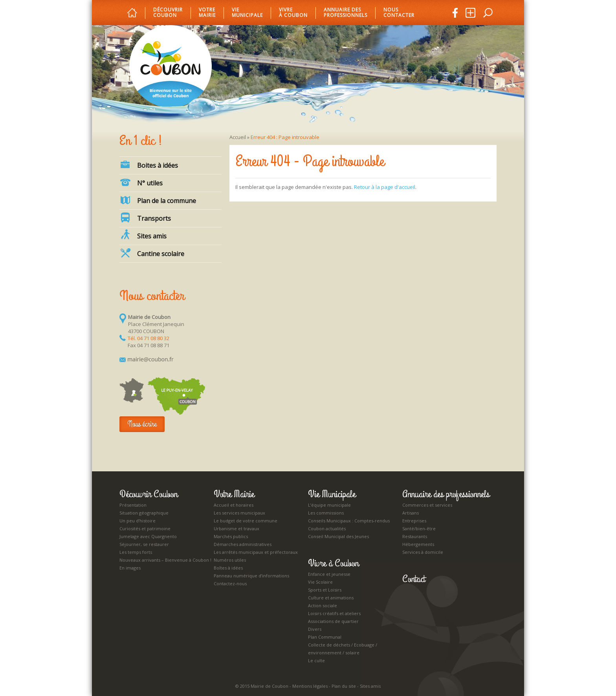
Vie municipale (247, 13)
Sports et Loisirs (325, 590)
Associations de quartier (333, 621)
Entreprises (414, 521)
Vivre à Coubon (293, 13)
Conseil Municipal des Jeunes (338, 536)
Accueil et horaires (234, 505)
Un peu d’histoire (137, 521)
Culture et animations (331, 598)
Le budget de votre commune (246, 521)
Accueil (238, 137)
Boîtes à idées (228, 568)
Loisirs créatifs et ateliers (334, 613)
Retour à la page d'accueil (385, 187)
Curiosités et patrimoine (145, 528)
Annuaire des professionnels (346, 13)
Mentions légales (310, 686)
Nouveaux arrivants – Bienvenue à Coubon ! (165, 560)
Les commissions (326, 513)
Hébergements (418, 544)
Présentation (133, 505)
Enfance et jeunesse (329, 574)
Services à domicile (423, 552)
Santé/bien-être (419, 528)
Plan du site (344, 686)
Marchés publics (231, 536)
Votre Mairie (234, 494)
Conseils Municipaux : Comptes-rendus (349, 521)
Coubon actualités (327, 528)
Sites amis (143, 235)
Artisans (411, 513)
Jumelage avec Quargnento (148, 536)
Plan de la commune (158, 200)
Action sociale (323, 605)
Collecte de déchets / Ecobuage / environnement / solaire (343, 649)
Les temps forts (136, 552)
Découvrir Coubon (168, 13)
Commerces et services (427, 505)
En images (130, 568)
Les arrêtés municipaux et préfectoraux (256, 552)
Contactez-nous (230, 583)
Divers (315, 629)
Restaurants (415, 536)
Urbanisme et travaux (236, 528)
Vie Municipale (332, 494)
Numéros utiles (230, 560)
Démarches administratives (243, 544)
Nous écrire (142, 424)
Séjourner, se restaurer (144, 544)
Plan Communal (325, 637)
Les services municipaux (239, 513)
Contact (414, 579)
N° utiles (141, 182)
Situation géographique (144, 513)
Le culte (316, 660)
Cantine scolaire (152, 253)
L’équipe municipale (329, 505)
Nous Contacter (399, 13)
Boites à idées (149, 165)
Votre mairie (207, 13)
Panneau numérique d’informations (251, 576)
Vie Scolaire (320, 582)
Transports (145, 218)
